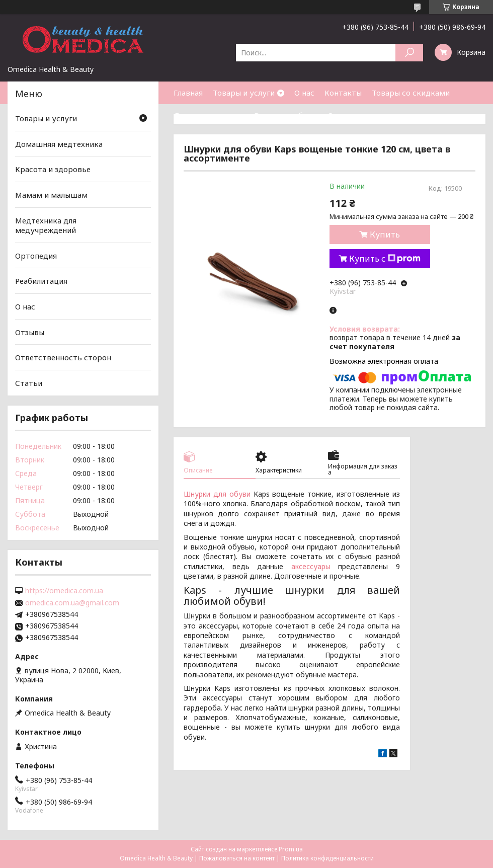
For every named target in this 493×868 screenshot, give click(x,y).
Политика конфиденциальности (327, 858)
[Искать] (409, 53)
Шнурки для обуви (217, 494)
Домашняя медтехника (59, 144)
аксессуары (311, 566)
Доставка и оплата (209, 115)
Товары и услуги (244, 93)
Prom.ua (291, 849)
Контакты (343, 93)
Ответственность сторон (63, 357)
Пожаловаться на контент (237, 858)
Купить (385, 234)
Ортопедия (36, 256)
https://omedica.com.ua (64, 591)
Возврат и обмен (286, 115)
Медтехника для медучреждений (46, 225)
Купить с (385, 259)
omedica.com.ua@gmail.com (72, 603)
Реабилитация (41, 281)
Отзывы (30, 332)
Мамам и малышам (51, 195)
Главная (188, 93)
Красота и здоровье (53, 169)
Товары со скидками (411, 93)
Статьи (341, 115)
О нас (304, 93)
